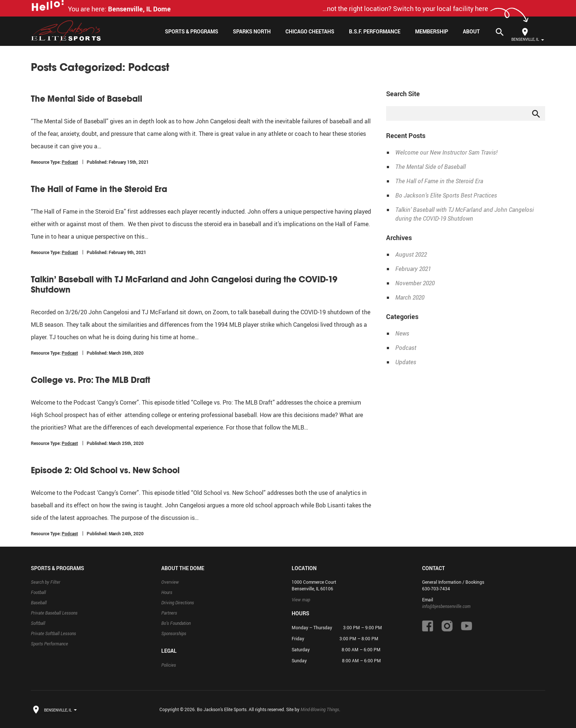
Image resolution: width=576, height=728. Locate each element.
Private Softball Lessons (53, 633)
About (471, 31)
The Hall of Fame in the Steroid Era (99, 189)
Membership (432, 31)
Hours (167, 592)
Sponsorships (174, 633)
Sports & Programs (192, 31)
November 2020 (415, 283)
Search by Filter (46, 582)
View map (301, 600)
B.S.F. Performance (375, 31)
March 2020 (410, 297)
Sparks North (252, 31)
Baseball (39, 602)
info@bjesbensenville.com (446, 606)
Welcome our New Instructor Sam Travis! (446, 152)
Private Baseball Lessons (54, 613)
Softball (38, 623)
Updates (406, 362)
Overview (170, 582)
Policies (169, 665)
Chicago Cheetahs (310, 31)
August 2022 (411, 254)
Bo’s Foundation (176, 623)
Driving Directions (178, 602)
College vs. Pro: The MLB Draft (91, 380)
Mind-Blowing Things (320, 709)
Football (38, 592)
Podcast (70, 162)
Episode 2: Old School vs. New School (105, 470)
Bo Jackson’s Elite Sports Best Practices (446, 195)
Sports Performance (49, 644)
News (402, 333)
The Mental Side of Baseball (87, 99)
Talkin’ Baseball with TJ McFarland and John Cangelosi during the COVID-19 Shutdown (184, 285)
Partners (169, 613)
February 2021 (413, 269)
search (536, 114)
